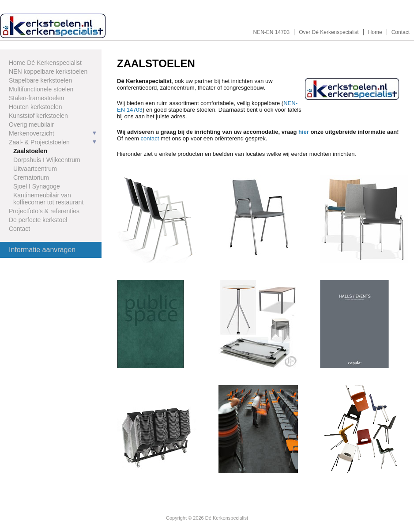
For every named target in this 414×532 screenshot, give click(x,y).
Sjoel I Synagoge (37, 186)
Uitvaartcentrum (35, 169)
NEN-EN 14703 (272, 32)
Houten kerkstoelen (36, 107)
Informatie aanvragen (42, 250)
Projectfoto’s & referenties (44, 211)
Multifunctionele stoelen (41, 89)
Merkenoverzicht (32, 133)
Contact (401, 32)
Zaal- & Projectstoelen (39, 142)
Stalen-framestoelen (36, 98)
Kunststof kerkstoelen (38, 116)
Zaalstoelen (30, 151)
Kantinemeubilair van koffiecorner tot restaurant (48, 199)
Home (375, 32)
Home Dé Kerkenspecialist (45, 63)
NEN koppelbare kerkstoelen (48, 72)
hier (304, 132)
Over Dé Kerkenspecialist (329, 32)
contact (150, 138)
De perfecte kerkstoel (38, 220)
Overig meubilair (31, 125)
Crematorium (31, 177)
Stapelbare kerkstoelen (40, 80)
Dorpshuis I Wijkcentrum (47, 160)
